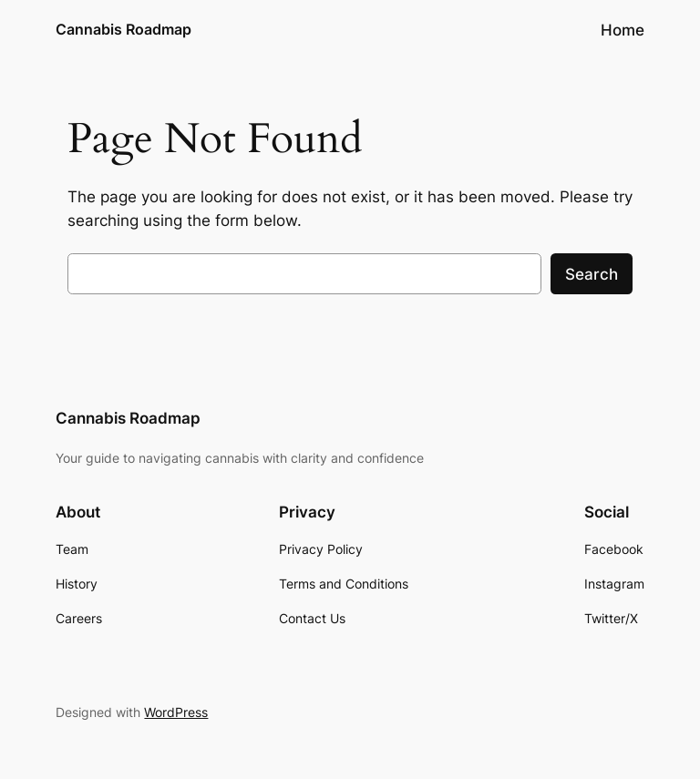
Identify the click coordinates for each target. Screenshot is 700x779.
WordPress (176, 712)
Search (592, 274)
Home (623, 30)
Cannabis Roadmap (124, 29)
